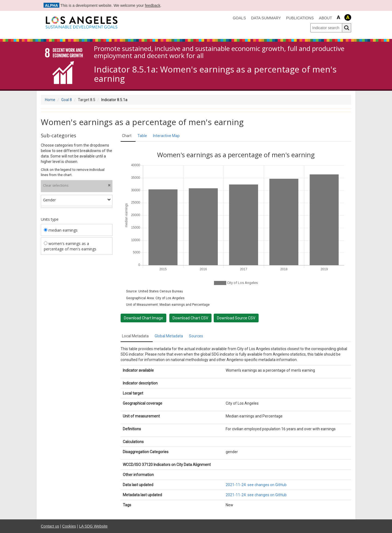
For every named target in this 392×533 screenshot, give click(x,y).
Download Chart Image (143, 318)
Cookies (69, 526)
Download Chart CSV (190, 318)
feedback (153, 5)
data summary (266, 18)
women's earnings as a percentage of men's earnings (70, 246)
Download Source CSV (236, 318)
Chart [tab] (127, 136)
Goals (239, 18)
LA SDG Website (93, 526)
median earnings (61, 230)
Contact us (50, 526)
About (326, 18)
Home (50, 100)
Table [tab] (142, 136)
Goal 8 (67, 100)
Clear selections (77, 185)
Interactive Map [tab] (166, 136)
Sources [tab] (196, 336)
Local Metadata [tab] (135, 336)
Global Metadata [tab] (169, 336)
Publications (300, 18)
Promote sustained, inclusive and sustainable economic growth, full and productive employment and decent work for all (219, 52)
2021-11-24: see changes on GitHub (256, 485)
